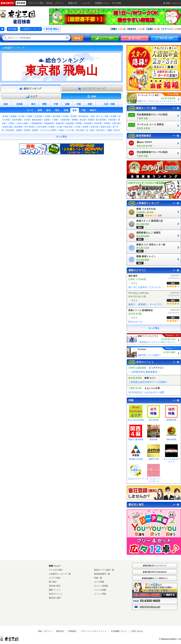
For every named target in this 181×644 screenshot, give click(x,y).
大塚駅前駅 (65, 120)
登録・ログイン (45, 631)
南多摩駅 (18, 127)
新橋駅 (13, 116)
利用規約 (72, 631)
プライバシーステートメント (94, 631)
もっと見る (62, 137)
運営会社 (60, 631)
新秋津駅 (10, 130)
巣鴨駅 (75, 120)
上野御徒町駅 (36, 123)
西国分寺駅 (105, 127)
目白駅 (27, 120)
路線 (91, 96)
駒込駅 (83, 120)
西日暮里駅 (101, 120)
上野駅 (11, 123)
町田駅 (27, 130)
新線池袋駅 (37, 120)
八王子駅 (70, 130)
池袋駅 (47, 120)
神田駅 (79, 123)
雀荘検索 (12, 29)
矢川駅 (59, 127)
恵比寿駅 (56, 116)
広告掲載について (119, 631)
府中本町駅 (29, 127)
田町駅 (107, 123)
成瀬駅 (19, 130)
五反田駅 (38, 116)
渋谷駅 (65, 116)
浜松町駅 (98, 123)
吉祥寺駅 (100, 130)
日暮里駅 (112, 120)
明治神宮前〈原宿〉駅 (89, 116)
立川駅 (77, 127)
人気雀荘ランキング (31, 29)
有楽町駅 (88, 123)
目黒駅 (48, 116)
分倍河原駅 (41, 127)
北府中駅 (94, 127)
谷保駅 (51, 127)
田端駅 (91, 120)
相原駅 (35, 130)
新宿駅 (114, 116)
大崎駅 (29, 116)
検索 (77, 38)
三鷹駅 (109, 130)
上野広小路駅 (22, 123)
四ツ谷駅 (90, 130)
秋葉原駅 (70, 123)
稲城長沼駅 (7, 127)
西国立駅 (68, 127)
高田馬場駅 (17, 120)
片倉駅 (61, 130)
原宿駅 (74, 116)
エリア (32, 96)
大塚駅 (55, 120)
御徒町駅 (60, 123)
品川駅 (21, 116)
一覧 (176, 108)
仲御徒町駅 (49, 123)
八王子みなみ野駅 (48, 130)
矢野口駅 (116, 123)
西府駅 (86, 127)
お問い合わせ (137, 631)
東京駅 (5, 116)
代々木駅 (104, 116)
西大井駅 (80, 130)
